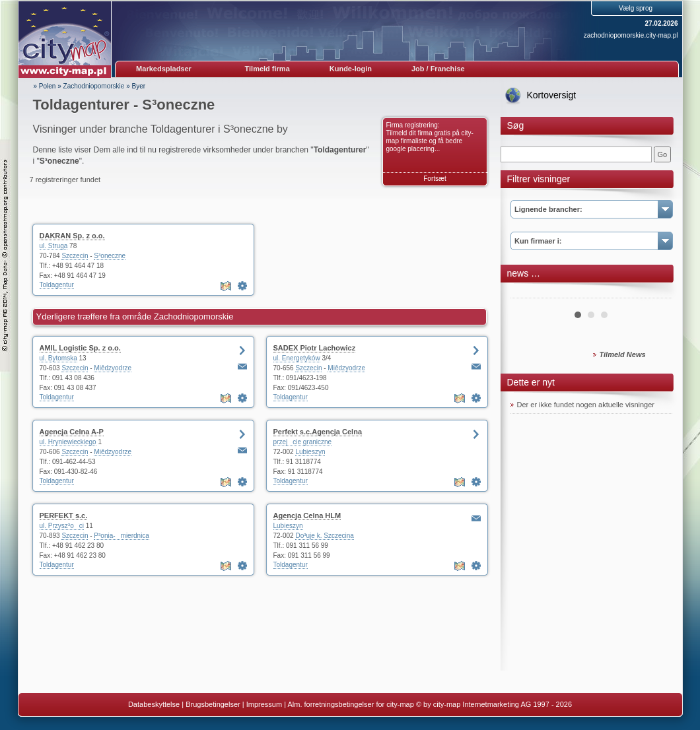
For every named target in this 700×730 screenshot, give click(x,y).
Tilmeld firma (267, 69)
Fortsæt (435, 179)
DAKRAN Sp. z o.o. (72, 236)
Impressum (264, 704)
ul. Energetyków (297, 358)
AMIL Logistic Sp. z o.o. (80, 348)
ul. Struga (54, 246)
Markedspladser (164, 69)
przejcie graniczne (303, 442)
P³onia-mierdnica (122, 536)
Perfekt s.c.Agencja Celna (318, 432)
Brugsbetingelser (213, 704)
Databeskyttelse (154, 704)
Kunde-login (351, 69)
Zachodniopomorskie (94, 86)
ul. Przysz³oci (62, 526)
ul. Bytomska (58, 358)
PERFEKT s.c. (64, 515)
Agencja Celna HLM (307, 515)
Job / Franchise (438, 69)
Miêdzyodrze (113, 368)
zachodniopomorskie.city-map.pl (631, 35)
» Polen (45, 86)
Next (655, 293)
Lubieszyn (310, 452)
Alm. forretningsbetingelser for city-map (350, 704)
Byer (139, 86)
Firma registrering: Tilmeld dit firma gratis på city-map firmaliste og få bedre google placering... (430, 137)
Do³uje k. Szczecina (324, 536)
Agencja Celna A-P (72, 432)
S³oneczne (110, 256)
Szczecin (75, 256)
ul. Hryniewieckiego (68, 442)
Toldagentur (57, 285)
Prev (528, 293)
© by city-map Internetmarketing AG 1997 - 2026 (494, 704)
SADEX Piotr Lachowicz (315, 348)
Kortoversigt (552, 95)
